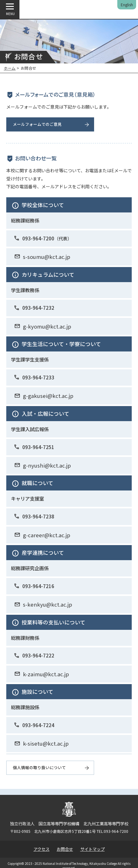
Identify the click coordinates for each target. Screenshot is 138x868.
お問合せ (65, 849)
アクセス (42, 849)
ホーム (10, 68)
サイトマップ (93, 849)
